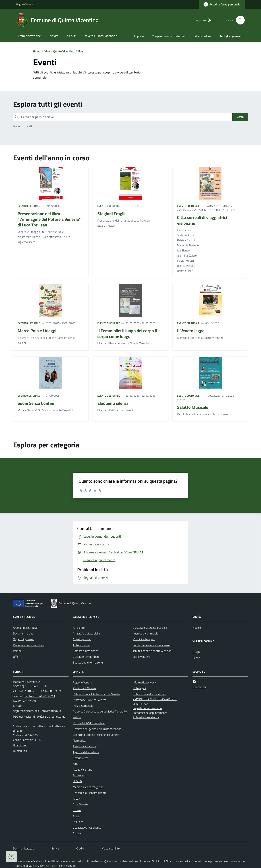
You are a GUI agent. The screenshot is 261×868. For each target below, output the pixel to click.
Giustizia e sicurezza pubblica (150, 628)
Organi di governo (24, 639)
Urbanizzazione (202, 36)
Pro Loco (78, 822)
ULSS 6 (77, 781)
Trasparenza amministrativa (169, 36)
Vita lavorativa (141, 657)
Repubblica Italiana (84, 746)
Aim (75, 764)
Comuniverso (81, 758)
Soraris (77, 810)
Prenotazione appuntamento (150, 713)
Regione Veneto (25, 4)
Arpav (76, 799)
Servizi (72, 36)
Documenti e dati (23, 633)
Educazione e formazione (88, 662)
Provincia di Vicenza (85, 688)
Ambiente (79, 628)
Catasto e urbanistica (86, 651)
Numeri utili (20, 751)
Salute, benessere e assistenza (151, 645)
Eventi (196, 658)
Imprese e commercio (145, 633)
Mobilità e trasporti (144, 639)
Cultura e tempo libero (86, 657)
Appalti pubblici (82, 639)
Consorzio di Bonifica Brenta (90, 793)
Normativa (79, 740)
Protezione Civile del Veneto (90, 700)
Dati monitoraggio (24, 848)
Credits (80, 848)
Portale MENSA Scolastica (89, 723)
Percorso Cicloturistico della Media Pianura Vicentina (100, 714)
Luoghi (196, 652)
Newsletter (199, 687)
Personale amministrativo (28, 645)
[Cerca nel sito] (239, 20)
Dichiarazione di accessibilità (150, 694)
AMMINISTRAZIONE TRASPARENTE (155, 699)
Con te (77, 833)
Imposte (139, 36)
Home (37, 51)
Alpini (76, 816)
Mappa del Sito (111, 848)
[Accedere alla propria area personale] (222, 4)
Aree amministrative (25, 628)
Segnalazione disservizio (147, 708)
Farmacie (78, 775)
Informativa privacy (144, 682)
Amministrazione (29, 36)
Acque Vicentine (83, 769)
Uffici (16, 657)
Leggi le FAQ (140, 704)
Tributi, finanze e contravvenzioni (152, 651)
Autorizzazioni (81, 645)
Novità (54, 36)
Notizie (197, 628)
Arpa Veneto (80, 804)
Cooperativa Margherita (87, 828)
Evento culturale (29, 206)
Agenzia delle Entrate (86, 752)
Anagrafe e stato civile (86, 633)
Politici (17, 651)
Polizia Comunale (83, 706)
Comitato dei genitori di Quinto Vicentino (97, 729)
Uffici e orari (20, 745)
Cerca (240, 117)
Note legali (139, 688)
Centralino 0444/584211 (40, 696)
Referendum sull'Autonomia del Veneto (96, 694)
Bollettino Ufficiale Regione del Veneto (96, 735)
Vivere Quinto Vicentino (101, 36)
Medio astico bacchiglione (88, 787)
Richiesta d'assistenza (146, 717)
